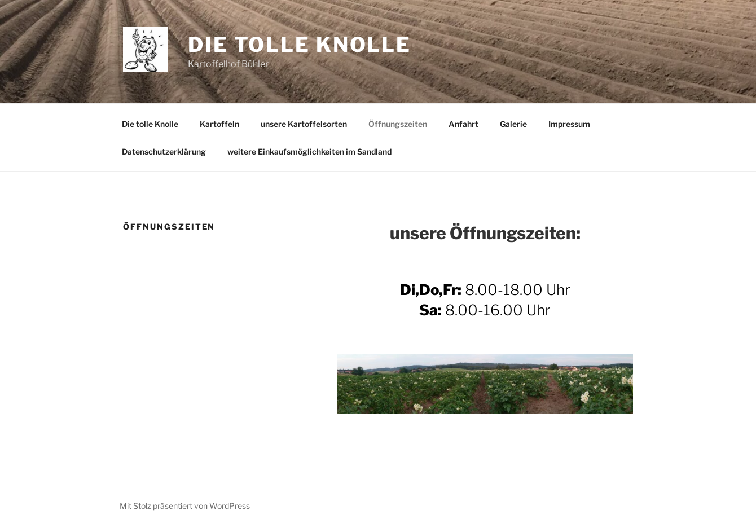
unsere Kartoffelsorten (304, 124)
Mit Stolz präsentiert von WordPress (185, 506)
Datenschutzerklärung (164, 151)
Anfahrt (463, 124)
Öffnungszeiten (398, 124)
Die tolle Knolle (300, 45)
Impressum (569, 124)
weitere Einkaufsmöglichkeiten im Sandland (309, 151)
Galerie (513, 124)
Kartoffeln (219, 124)
